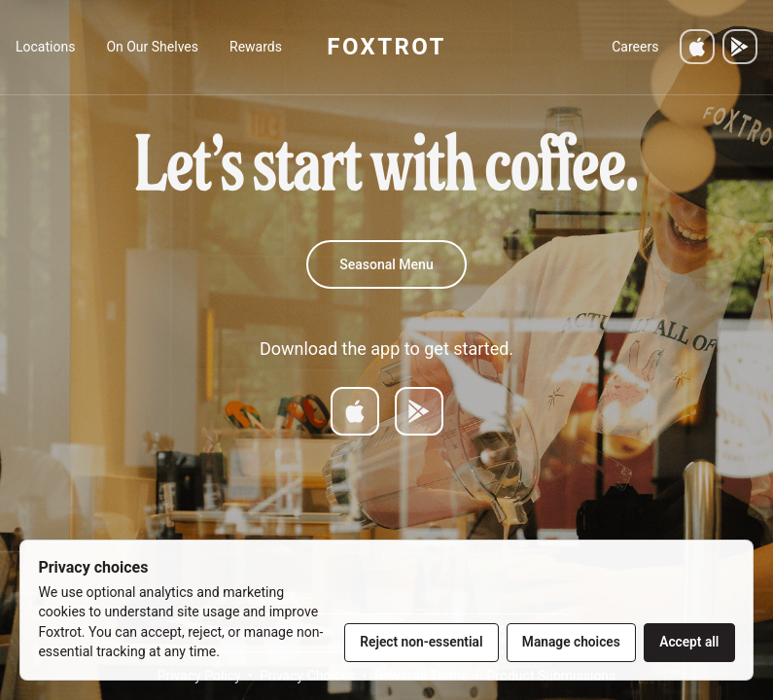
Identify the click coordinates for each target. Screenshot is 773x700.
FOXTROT (386, 47)
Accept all (689, 642)
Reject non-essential (421, 642)
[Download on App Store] (355, 411)
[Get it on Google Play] (740, 47)
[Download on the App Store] (697, 47)
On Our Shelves (152, 47)
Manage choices (571, 642)
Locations (45, 47)
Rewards (256, 47)
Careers (635, 47)
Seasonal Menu (386, 264)
